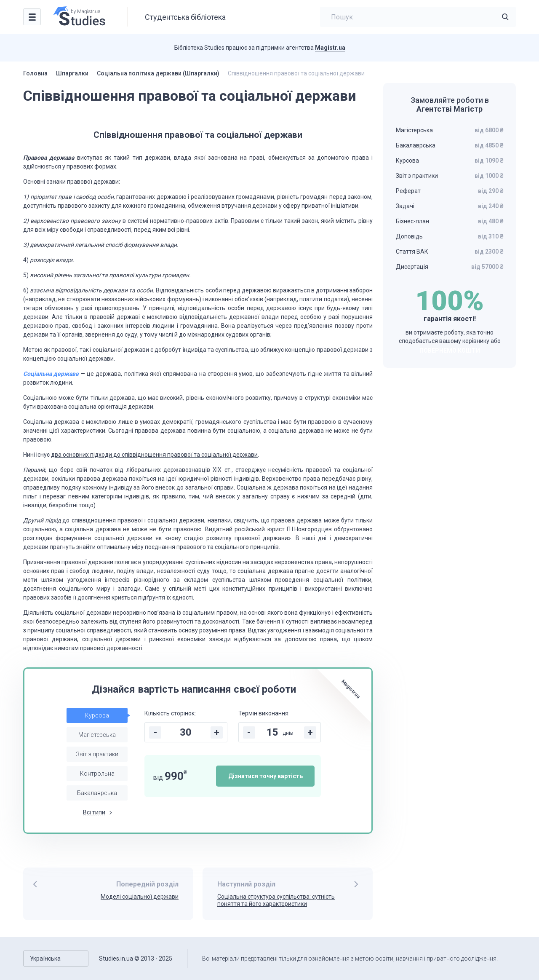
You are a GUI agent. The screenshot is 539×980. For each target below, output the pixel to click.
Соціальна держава (51, 374)
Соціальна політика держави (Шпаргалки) (158, 73)
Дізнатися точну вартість (265, 776)
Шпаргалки (72, 73)
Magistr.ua (330, 48)
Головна (35, 73)
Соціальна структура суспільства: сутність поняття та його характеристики (276, 900)
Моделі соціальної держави (140, 897)
